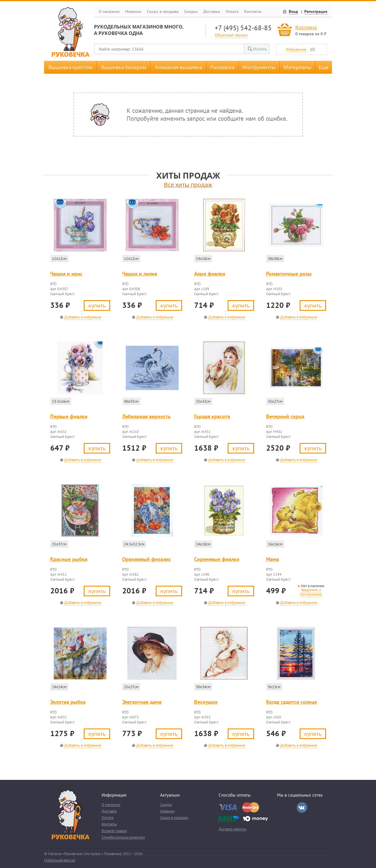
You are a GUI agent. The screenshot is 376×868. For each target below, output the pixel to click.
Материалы (297, 67)
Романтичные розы (289, 274)
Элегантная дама (142, 702)
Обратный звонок (231, 35)
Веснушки (206, 702)
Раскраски (223, 67)
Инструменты (259, 67)
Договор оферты (233, 829)
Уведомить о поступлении (311, 592)
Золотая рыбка (68, 702)
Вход (293, 11)
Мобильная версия (59, 860)
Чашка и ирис (66, 274)
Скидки (191, 11)
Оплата (232, 11)
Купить (97, 305)
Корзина (306, 27)
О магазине (109, 11)
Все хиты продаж (188, 185)
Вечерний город (285, 416)
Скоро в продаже (163, 11)
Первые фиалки (69, 416)
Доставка (212, 11)
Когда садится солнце (292, 702)
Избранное (296, 49)
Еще (324, 67)
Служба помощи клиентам (123, 837)
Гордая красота (212, 416)
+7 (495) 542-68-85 (243, 28)
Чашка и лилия (140, 274)
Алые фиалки (210, 274)
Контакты (253, 11)
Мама (273, 559)
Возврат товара (114, 831)
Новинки (133, 11)
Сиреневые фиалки (217, 559)
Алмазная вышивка (179, 67)
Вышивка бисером (124, 67)
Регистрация (316, 11)
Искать (260, 49)
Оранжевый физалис (147, 559)
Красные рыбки (69, 559)
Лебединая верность (146, 416)
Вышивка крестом (70, 67)
